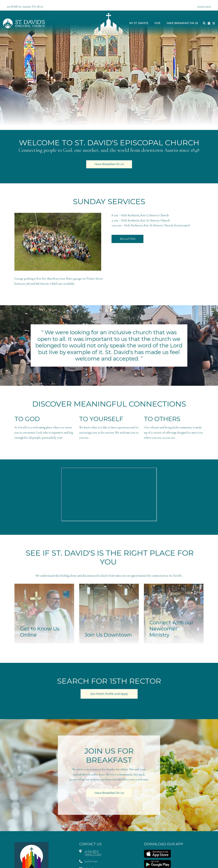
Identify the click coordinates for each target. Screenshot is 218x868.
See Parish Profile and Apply (109, 694)
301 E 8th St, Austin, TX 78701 (25, 7)
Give (157, 23)
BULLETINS (127, 239)
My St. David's (139, 23)
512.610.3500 (204, 7)
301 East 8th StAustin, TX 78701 (93, 853)
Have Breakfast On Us (182, 23)
